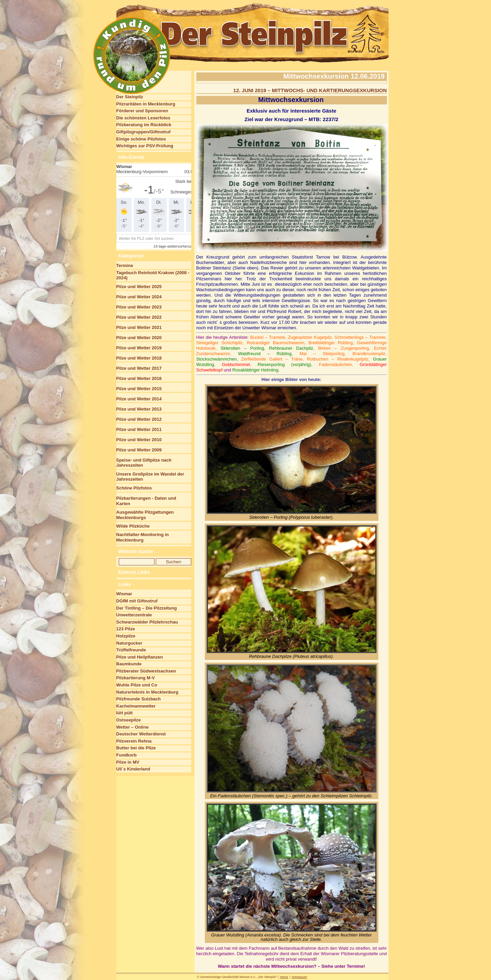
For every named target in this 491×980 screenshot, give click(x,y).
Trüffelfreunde (131, 650)
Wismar (124, 594)
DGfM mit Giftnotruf (137, 601)
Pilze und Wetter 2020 (139, 338)
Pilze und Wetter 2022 (139, 317)
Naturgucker (129, 643)
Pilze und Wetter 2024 (139, 297)
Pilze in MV (128, 762)
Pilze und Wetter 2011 (139, 429)
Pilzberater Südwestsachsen (146, 671)
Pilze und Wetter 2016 (139, 378)
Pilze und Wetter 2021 (139, 327)
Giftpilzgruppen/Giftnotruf (144, 132)
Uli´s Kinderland (133, 769)
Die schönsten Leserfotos (143, 118)
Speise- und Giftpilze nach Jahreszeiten (144, 463)
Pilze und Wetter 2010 (139, 440)
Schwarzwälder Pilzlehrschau (147, 622)
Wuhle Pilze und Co (137, 685)
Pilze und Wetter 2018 (139, 358)
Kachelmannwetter (136, 706)
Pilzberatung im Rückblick (144, 125)
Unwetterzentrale (134, 615)
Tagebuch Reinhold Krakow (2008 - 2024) (153, 275)
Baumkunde (129, 664)
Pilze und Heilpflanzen (140, 657)
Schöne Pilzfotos (134, 488)
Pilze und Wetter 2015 (139, 389)
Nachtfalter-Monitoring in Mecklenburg (143, 537)
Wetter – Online (133, 727)
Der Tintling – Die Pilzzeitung (147, 608)
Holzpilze (126, 636)
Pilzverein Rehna (134, 741)
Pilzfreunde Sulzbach (139, 699)
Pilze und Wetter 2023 (139, 307)
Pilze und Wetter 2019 (139, 348)
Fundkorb (127, 755)
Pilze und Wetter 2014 (139, 399)
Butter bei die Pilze (136, 748)
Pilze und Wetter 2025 (139, 287)
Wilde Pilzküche (133, 526)
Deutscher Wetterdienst (141, 734)
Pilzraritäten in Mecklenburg (146, 104)
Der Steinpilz (130, 97)
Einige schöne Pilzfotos (141, 139)
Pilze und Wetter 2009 (139, 450)
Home (284, 977)
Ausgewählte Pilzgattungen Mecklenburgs (145, 515)
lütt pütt (125, 713)
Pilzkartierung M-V (136, 678)
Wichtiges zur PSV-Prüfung (145, 146)
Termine (125, 265)
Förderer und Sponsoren (142, 111)
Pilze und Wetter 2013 (139, 409)
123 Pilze (126, 629)
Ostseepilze (129, 720)
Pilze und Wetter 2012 (139, 419)
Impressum (300, 977)
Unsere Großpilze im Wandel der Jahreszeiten (150, 477)
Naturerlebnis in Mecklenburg (148, 692)
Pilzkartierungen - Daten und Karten (146, 501)
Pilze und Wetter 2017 (139, 368)
